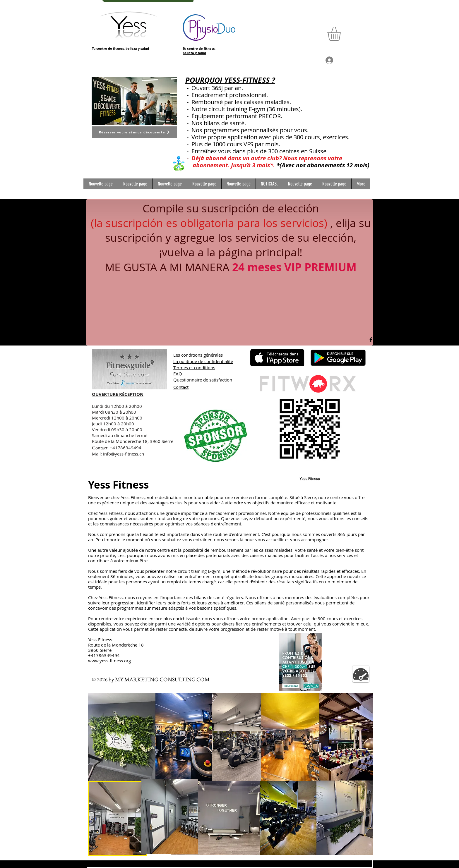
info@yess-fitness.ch (124, 454)
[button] (342, 34)
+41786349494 (126, 448)
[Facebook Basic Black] (371, 340)
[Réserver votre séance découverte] (135, 132)
